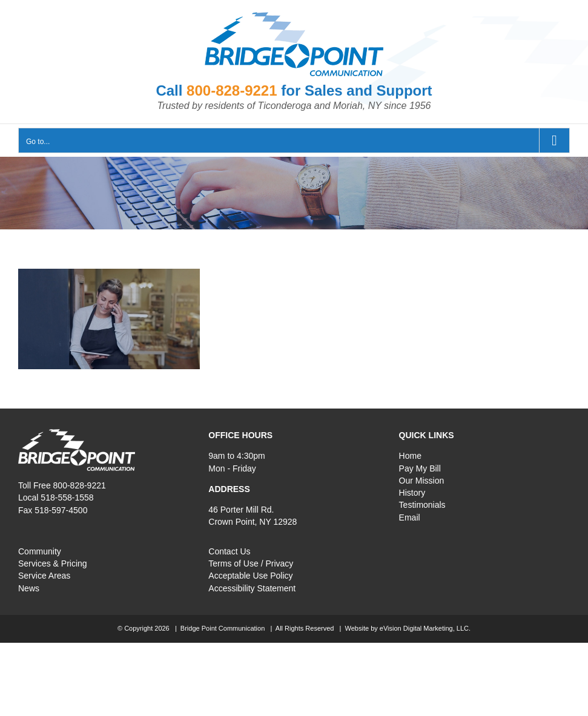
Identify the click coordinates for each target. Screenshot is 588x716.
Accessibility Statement (252, 588)
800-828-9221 (232, 90)
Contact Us (229, 551)
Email (410, 517)
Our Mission (422, 481)
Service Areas (44, 576)
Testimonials (422, 505)
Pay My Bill (420, 468)
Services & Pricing (53, 563)
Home (410, 456)
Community (40, 551)
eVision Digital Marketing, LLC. (425, 628)
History (412, 493)
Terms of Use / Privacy (251, 563)
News (29, 588)
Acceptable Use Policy (250, 576)
